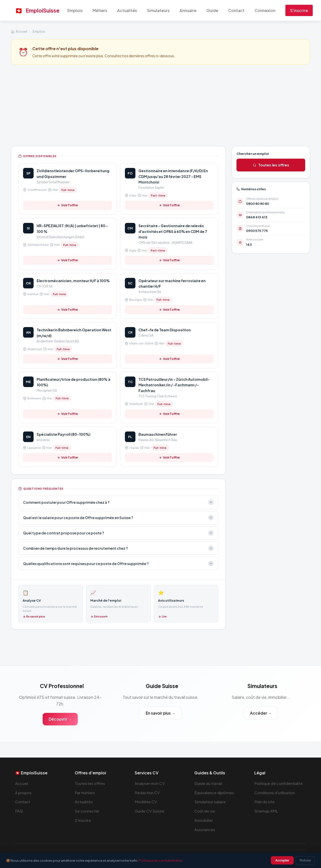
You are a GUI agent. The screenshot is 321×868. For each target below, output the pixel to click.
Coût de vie (205, 811)
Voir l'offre (68, 205)
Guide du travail (208, 783)
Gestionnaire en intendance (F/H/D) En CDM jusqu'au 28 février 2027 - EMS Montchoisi (173, 176)
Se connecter (87, 811)
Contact (236, 10)
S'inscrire (299, 10)
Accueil (21, 31)
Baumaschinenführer (158, 434)
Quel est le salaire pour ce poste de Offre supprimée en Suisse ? (118, 518)
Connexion (265, 10)
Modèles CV (146, 802)
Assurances (205, 829)
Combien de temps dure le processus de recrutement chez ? (118, 548)
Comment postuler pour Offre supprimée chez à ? (118, 502)
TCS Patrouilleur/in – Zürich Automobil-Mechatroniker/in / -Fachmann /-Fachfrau (174, 385)
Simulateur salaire (210, 802)
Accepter (282, 860)
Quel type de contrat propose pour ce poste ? (118, 533)
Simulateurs (158, 10)
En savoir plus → (160, 713)
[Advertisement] (160, 105)
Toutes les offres (271, 165)
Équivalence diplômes (214, 793)
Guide (212, 10)
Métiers (100, 10)
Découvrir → (60, 719)
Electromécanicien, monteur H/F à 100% (73, 281)
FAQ (19, 811)
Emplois (75, 10)
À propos (23, 793)
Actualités (127, 10)
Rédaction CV (147, 793)
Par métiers (85, 793)
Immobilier (204, 820)
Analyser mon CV (150, 783)
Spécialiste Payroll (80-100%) (64, 434)
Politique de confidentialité (278, 783)
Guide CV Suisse (149, 811)
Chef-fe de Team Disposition (165, 330)
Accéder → (261, 713)
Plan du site (264, 802)
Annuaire (188, 10)
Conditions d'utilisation (275, 793)
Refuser (305, 860)
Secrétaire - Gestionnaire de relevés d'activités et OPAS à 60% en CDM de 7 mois (173, 231)
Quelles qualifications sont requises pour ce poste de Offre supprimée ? (118, 564)
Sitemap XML (266, 811)
